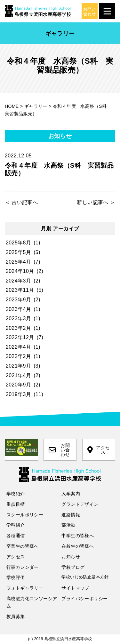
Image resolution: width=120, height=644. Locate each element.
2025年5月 (18, 252)
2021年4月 (18, 375)
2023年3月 (18, 318)
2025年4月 (18, 262)
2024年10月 (20, 271)
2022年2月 (18, 356)
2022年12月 (20, 337)
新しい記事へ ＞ (96, 202)
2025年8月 (18, 243)
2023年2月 (18, 328)
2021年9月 (18, 366)
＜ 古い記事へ (21, 202)
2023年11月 (20, 290)
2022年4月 (18, 347)
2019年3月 (18, 394)
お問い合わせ (59, 450)
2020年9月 (18, 385)
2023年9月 (18, 300)
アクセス (99, 450)
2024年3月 (18, 281)
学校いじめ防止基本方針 (85, 577)
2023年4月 (18, 309)
